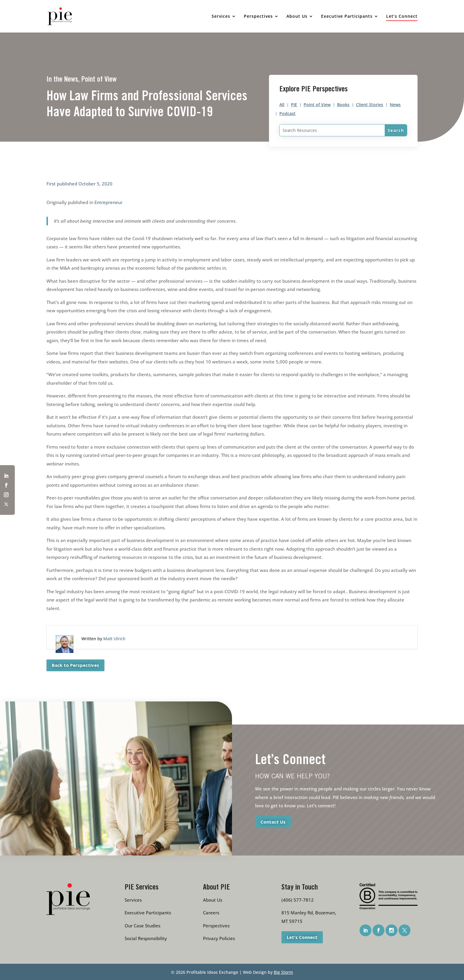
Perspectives (216, 926)
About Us (213, 900)
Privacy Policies (219, 938)
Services (133, 900)
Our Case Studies (142, 926)
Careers (211, 913)
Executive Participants (148, 913)
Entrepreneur (108, 202)
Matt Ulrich (114, 639)
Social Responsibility (146, 938)
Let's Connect (302, 937)
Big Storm (283, 972)
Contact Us (273, 821)
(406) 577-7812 (298, 900)
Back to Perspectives (75, 665)
